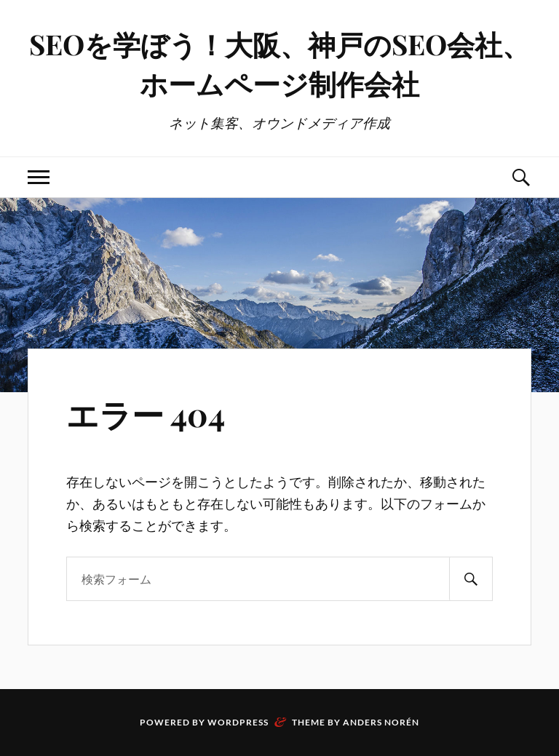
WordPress (238, 722)
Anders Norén (381, 722)
